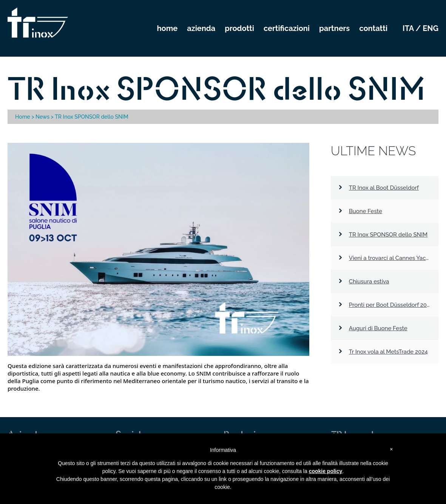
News (42, 117)
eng (431, 28)
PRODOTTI (239, 28)
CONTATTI (373, 28)
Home (23, 117)
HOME (167, 28)
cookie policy (326, 471)
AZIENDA (201, 28)
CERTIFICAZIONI (287, 28)
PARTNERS (334, 28)
